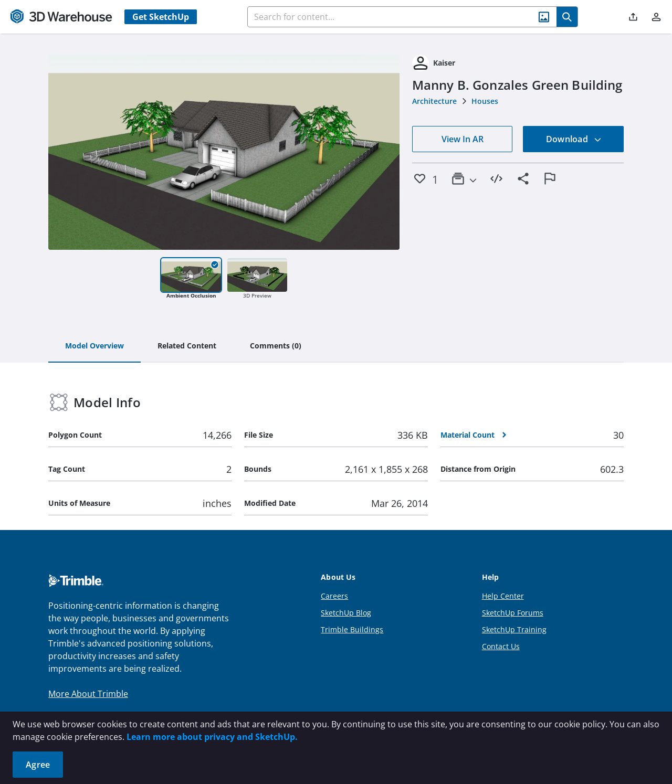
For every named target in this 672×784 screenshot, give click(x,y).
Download (574, 139)
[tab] (94, 346)
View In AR (463, 139)
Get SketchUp (161, 17)
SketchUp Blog (346, 613)
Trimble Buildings (352, 629)
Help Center (503, 596)
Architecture (434, 101)
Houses (485, 101)
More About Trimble (88, 694)
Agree (38, 765)
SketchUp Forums (513, 613)
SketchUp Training (514, 629)
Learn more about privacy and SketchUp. (212, 737)
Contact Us (501, 646)
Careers (334, 596)
